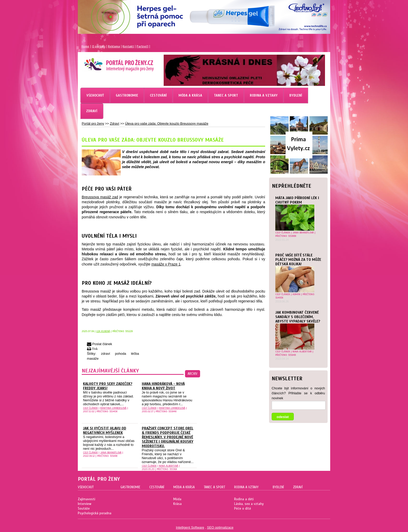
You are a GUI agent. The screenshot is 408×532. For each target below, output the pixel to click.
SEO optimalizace (220, 527)
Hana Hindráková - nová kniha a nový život (163, 386)
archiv (193, 374)
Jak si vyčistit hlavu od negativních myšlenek (105, 430)
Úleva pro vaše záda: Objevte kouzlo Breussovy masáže (167, 123)
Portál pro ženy (93, 123)
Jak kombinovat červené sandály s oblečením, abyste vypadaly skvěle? (298, 317)
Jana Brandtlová (303, 233)
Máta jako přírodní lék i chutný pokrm (297, 200)
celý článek (283, 233)
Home (85, 46)
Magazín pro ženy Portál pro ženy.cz (110, 62)
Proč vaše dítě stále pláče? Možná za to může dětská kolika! (298, 260)
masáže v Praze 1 (166, 264)
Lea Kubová (103, 331)
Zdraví (114, 123)
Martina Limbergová (113, 408)
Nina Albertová (302, 351)
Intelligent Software (190, 527)
